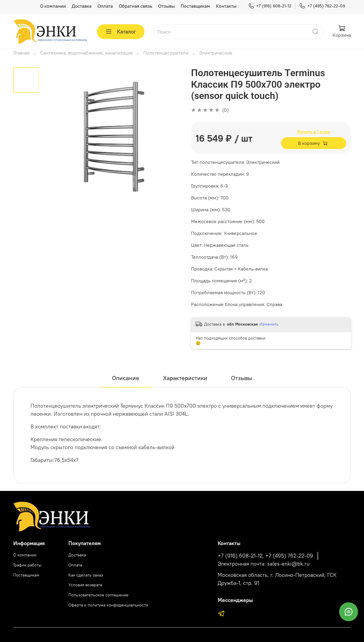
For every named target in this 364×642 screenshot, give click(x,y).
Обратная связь (136, 6)
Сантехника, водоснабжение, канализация (86, 53)
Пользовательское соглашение (98, 595)
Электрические (216, 53)
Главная (21, 53)
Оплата (105, 6)
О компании (53, 6)
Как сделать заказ (86, 575)
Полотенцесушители (166, 53)
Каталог (121, 32)
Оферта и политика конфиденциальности (108, 605)
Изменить (269, 324)
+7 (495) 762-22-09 (322, 6)
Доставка (82, 6)
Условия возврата (85, 585)
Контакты (226, 6)
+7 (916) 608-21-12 (270, 6)
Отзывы (166, 6)
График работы (27, 565)
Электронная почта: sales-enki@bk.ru (264, 564)
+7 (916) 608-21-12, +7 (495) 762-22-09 (265, 556)
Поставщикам (195, 6)
